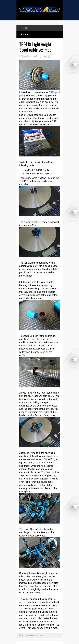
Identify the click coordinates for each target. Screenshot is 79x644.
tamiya (33, 635)
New (28, 635)
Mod (23, 635)
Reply (39, 56)
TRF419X (40, 635)
